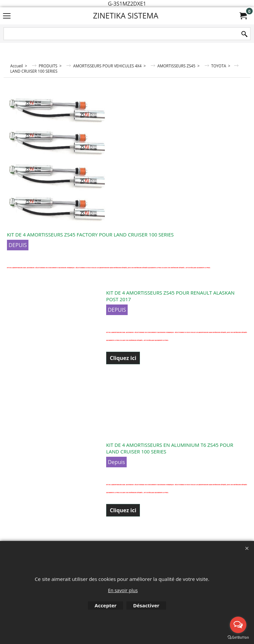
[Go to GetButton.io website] (238, 637)
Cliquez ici (123, 358)
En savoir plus (123, 590)
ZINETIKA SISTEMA (126, 16)
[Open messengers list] (238, 625)
